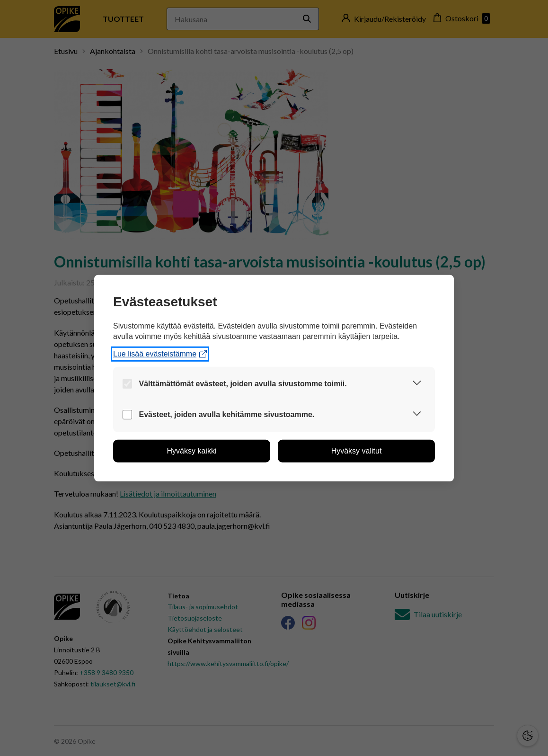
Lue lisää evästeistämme (160, 354)
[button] (417, 384)
